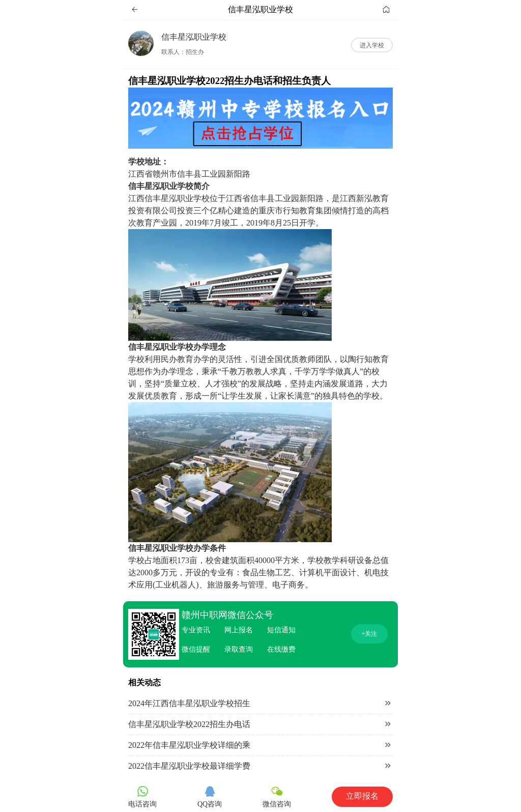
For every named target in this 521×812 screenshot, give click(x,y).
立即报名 (362, 796)
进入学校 (372, 45)
